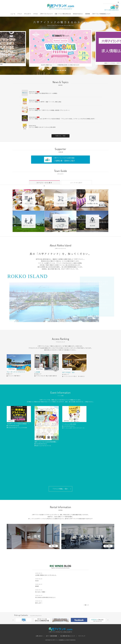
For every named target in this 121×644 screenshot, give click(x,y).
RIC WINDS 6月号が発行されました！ (46, 597)
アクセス (36, 14)
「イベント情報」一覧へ (60, 489)
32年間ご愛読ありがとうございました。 (46, 575)
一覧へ (85, 605)
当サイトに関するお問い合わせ (112, 10)
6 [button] (64, 70)
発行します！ (39, 603)
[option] (61, 48)
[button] (13, 620)
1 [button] (55, 70)
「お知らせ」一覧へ (60, 136)
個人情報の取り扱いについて (68, 636)
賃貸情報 (88, 14)
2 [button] (57, 70)
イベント (20, 14)
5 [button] (62, 70)
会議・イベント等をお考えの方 (63, 14)
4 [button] (61, 70)
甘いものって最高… (41, 592)
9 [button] (71, 623)
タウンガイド (28, 14)
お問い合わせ (39, 636)
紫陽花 (37, 586)
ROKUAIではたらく (78, 14)
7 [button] (66, 70)
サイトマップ (82, 636)
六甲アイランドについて (46, 14)
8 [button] (68, 623)
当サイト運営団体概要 (52, 636)
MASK (37, 581)
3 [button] (59, 70)
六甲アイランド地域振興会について (101, 14)
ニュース (13, 14)
